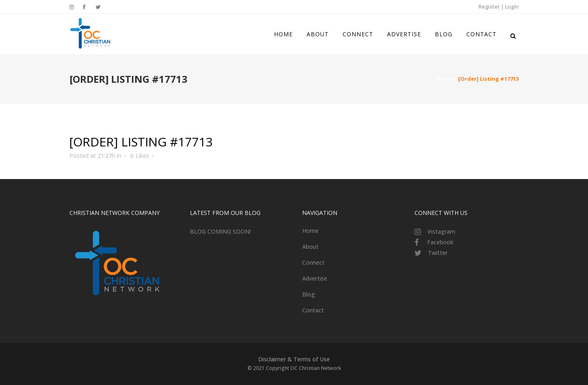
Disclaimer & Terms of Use (294, 359)
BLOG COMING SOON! (220, 231)
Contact (313, 310)
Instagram (441, 231)
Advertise (315, 278)
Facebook (440, 242)
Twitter (438, 253)
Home (444, 79)
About (310, 247)
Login (512, 7)
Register (489, 7)
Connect (313, 262)
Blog (308, 294)
